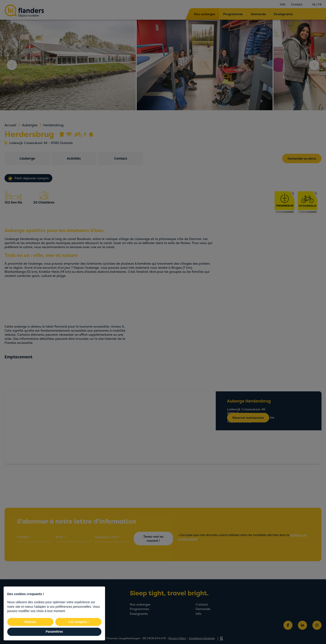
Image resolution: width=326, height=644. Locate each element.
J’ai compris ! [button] (78, 622)
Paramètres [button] (54, 632)
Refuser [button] (30, 622)
